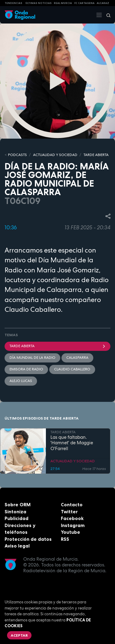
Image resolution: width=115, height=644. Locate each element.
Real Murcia (63, 3)
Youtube (70, 532)
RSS (65, 539)
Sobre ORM (18, 505)
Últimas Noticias (39, 3)
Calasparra (77, 358)
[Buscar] (106, 15)
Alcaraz (103, 3)
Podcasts (17, 155)
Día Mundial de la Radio (32, 358)
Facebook (72, 518)
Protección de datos (28, 539)
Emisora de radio (26, 369)
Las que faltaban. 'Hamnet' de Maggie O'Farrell (72, 443)
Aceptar (19, 635)
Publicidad (17, 518)
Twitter (69, 512)
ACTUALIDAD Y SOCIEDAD (55, 155)
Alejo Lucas (21, 381)
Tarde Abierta (57, 346)
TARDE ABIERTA (96, 155)
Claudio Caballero (72, 369)
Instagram (73, 525)
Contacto (72, 505)
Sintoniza (15, 512)
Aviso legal (17, 546)
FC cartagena (84, 3)
